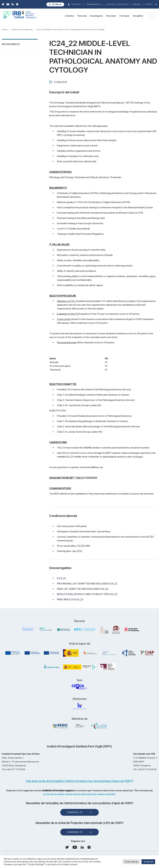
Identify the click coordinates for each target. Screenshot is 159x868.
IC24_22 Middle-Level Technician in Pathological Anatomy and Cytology (71, 30)
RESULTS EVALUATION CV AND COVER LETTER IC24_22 (87, 594)
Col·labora (57, 4)
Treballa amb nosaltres (22, 30)
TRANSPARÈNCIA (94, 4)
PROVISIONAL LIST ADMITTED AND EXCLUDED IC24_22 (87, 584)
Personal (82, 16)
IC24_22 (61, 578)
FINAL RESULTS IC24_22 (70, 599)
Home (5, 30)
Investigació (96, 16)
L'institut (70, 16)
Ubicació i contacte (117, 4)
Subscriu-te (75, 812)
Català (149, 4)
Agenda (137, 4)
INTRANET (76, 4)
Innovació (111, 16)
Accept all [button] (148, 862)
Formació (124, 16)
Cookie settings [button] (131, 862)
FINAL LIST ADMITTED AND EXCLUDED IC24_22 (83, 589)
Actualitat (138, 16)
